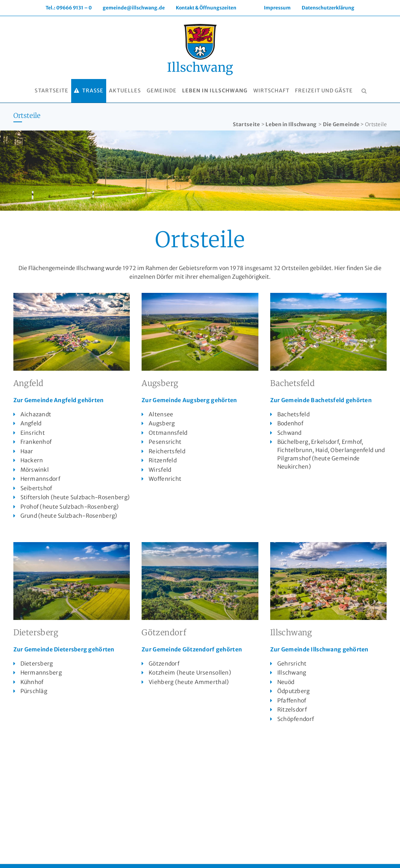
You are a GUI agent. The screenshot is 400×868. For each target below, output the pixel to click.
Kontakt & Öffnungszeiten (206, 8)
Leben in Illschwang (291, 124)
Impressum (277, 8)
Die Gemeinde (341, 124)
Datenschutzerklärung (328, 8)
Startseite (247, 124)
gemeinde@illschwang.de (134, 8)
